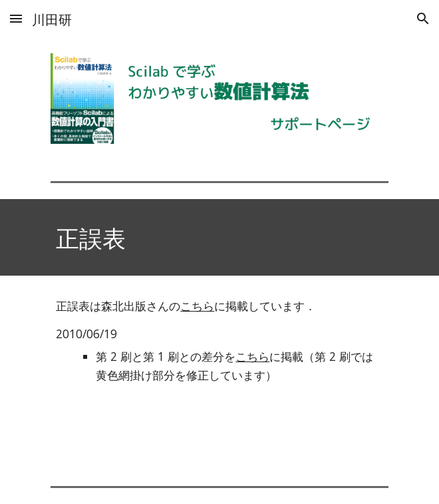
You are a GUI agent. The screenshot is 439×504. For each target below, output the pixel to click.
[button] (16, 18)
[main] (219, 237)
